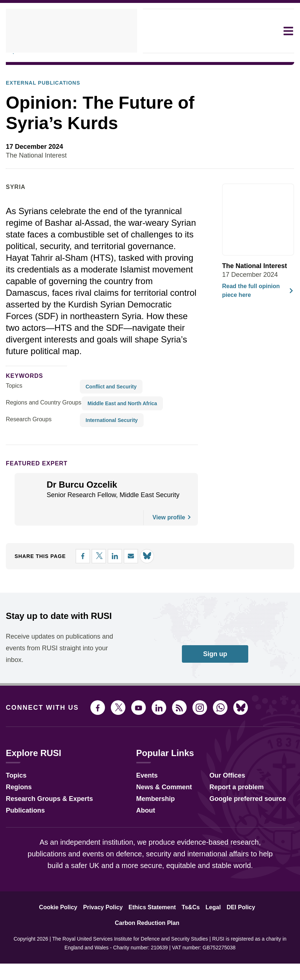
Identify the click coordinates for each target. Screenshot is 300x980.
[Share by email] (123, 568)
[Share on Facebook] (75, 568)
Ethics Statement (120, 919)
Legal (177, 919)
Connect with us (38, 719)
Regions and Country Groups (41, 414)
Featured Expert (32, 475)
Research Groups (27, 431)
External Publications (38, 83)
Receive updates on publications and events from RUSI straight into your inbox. (61, 660)
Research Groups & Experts (44, 809)
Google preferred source (240, 809)
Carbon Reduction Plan (250, 919)
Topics (14, 398)
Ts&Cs (156, 919)
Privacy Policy (74, 919)
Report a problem (230, 798)
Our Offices (221, 786)
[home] (71, 31)
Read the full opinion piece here (258, 291)
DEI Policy (202, 919)
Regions (17, 798)
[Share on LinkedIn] (107, 568)
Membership (149, 809)
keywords (21, 387)
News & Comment (158, 798)
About (141, 821)
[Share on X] (91, 568)
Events (142, 786)
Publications (23, 821)
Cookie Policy (33, 919)
